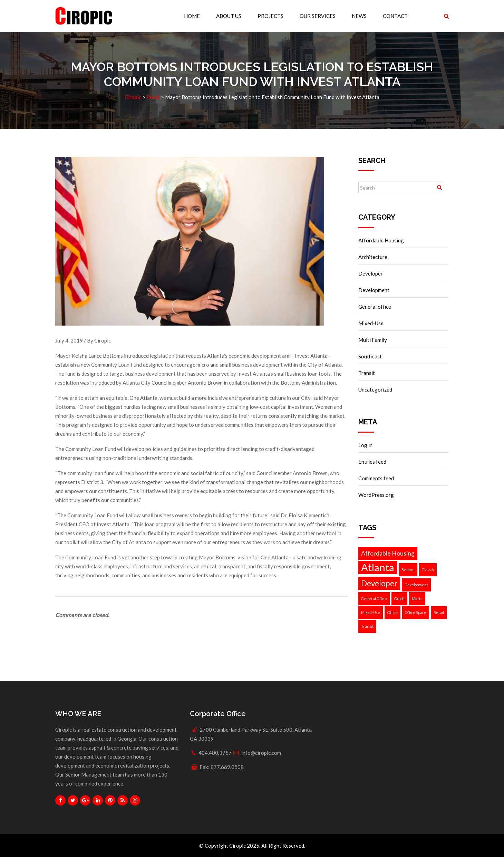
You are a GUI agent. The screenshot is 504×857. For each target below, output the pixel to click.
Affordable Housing (381, 240)
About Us (229, 16)
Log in (365, 445)
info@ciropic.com (261, 753)
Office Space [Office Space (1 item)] (416, 612)
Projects (270, 16)
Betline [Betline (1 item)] (408, 570)
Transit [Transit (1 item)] (367, 626)
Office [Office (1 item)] (392, 612)
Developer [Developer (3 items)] (379, 583)
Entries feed (372, 462)
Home (192, 16)
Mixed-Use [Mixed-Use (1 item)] (371, 612)
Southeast (370, 356)
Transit (367, 373)
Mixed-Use (371, 323)
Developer (371, 273)
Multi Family (373, 340)
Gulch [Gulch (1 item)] (399, 599)
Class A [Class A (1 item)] (428, 570)
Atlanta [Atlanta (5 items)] (378, 567)
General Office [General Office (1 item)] (374, 599)
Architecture (373, 257)
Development (374, 290)
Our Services (318, 16)
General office (375, 307)
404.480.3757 (215, 753)
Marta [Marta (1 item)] (417, 599)
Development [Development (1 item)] (416, 585)
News (359, 16)
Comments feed (376, 478)
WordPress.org (376, 495)
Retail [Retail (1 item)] (439, 612)
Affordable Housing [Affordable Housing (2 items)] (388, 553)
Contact (395, 16)
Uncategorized (375, 389)
